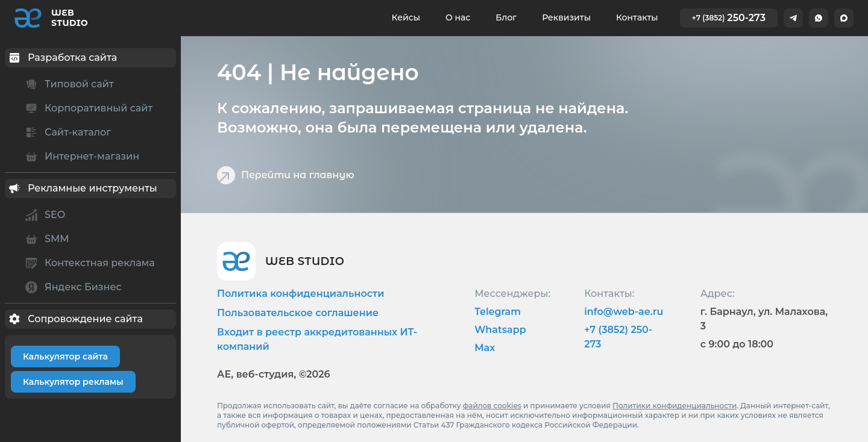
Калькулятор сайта (65, 356)
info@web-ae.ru (624, 312)
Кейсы (406, 17)
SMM (46, 239)
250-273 (729, 18)
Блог (506, 17)
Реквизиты (566, 17)
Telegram (498, 312)
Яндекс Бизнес (72, 287)
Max (485, 348)
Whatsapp (500, 330)
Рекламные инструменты (81, 188)
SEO (43, 215)
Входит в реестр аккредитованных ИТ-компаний (317, 339)
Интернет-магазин (80, 157)
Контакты (637, 17)
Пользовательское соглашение (298, 313)
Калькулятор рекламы (73, 382)
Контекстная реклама (88, 263)
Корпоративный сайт (87, 108)
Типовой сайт (68, 84)
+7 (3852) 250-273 (618, 337)
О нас (458, 17)
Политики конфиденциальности (675, 406)
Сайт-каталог (66, 132)
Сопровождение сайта (74, 319)
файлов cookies (492, 406)
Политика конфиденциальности (300, 294)
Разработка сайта (61, 58)
